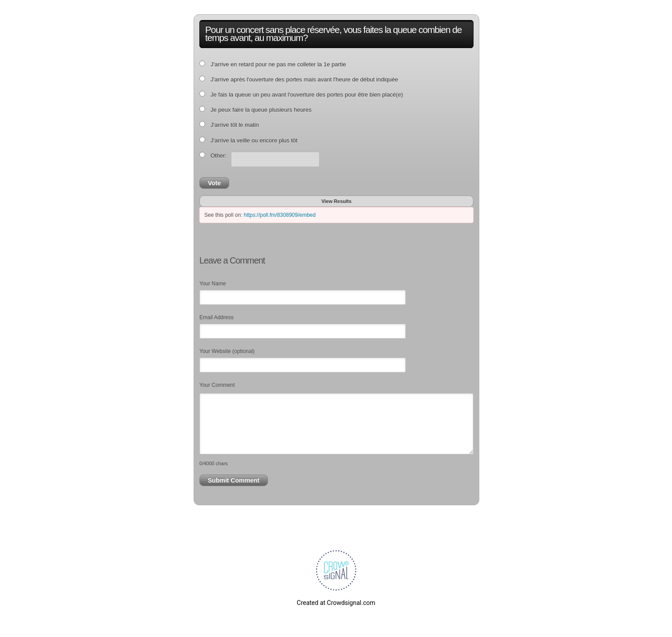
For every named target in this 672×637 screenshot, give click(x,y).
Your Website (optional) (227, 351)
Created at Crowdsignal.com (336, 603)
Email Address (217, 317)
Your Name (213, 284)
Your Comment (217, 385)
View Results (336, 201)
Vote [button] (214, 183)
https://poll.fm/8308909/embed (280, 215)
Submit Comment (234, 480)
